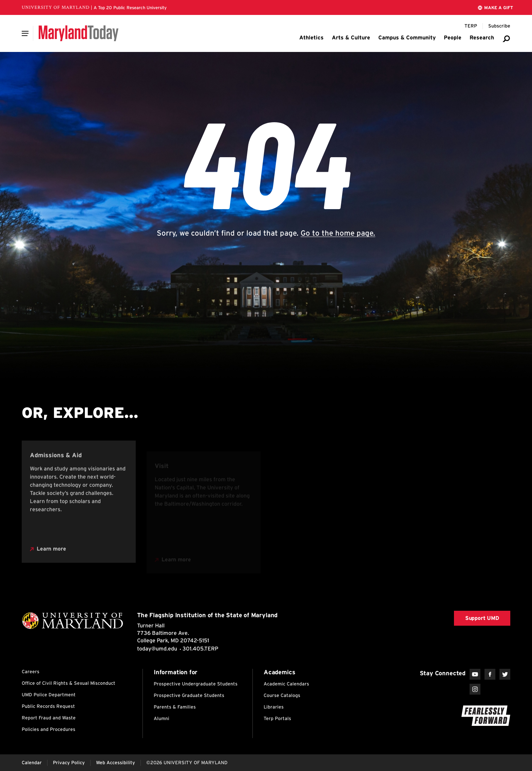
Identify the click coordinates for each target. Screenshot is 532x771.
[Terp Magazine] (471, 26)
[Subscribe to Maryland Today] (499, 26)
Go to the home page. (338, 233)
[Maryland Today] (79, 33)
